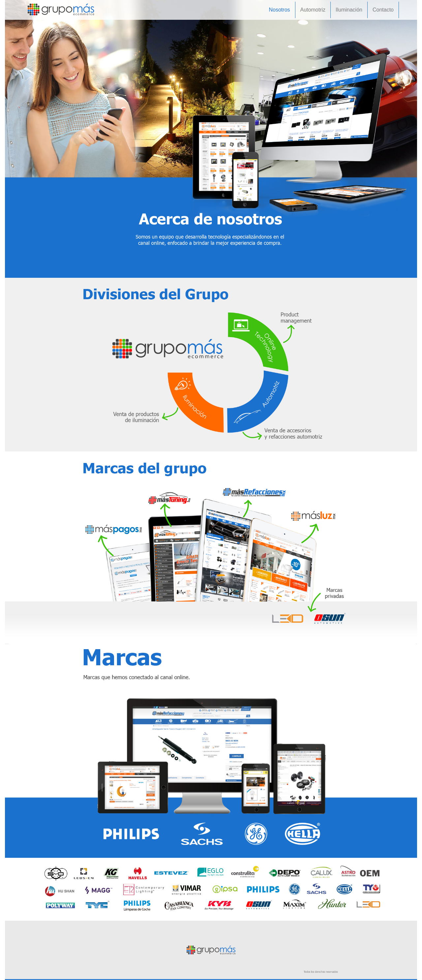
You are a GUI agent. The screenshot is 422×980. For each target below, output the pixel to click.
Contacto (383, 10)
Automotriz (313, 10)
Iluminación (349, 10)
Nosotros (280, 10)
